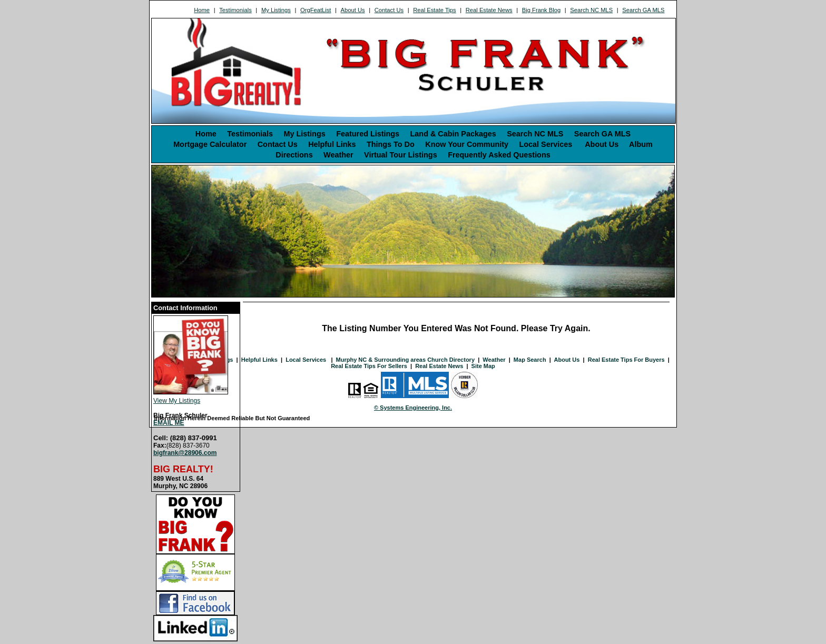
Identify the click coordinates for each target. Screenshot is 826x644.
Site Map (483, 366)
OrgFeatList (316, 10)
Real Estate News (489, 10)
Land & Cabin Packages (453, 134)
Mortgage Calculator (210, 144)
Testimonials (235, 10)
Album (641, 144)
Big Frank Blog (541, 10)
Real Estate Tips (434, 10)
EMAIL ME (169, 423)
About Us (353, 10)
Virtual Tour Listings (401, 155)
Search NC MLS (591, 10)
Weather (338, 155)
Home (202, 10)
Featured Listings (368, 134)
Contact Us (389, 10)
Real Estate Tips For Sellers (369, 366)
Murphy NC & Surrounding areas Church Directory (405, 360)
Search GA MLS (643, 10)
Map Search (530, 360)
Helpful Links (332, 144)
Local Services (547, 144)
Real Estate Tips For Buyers (626, 360)
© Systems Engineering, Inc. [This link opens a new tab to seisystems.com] (413, 408)
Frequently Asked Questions (499, 155)
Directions (294, 155)
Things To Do (391, 144)
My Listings (276, 10)
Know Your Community (467, 144)
